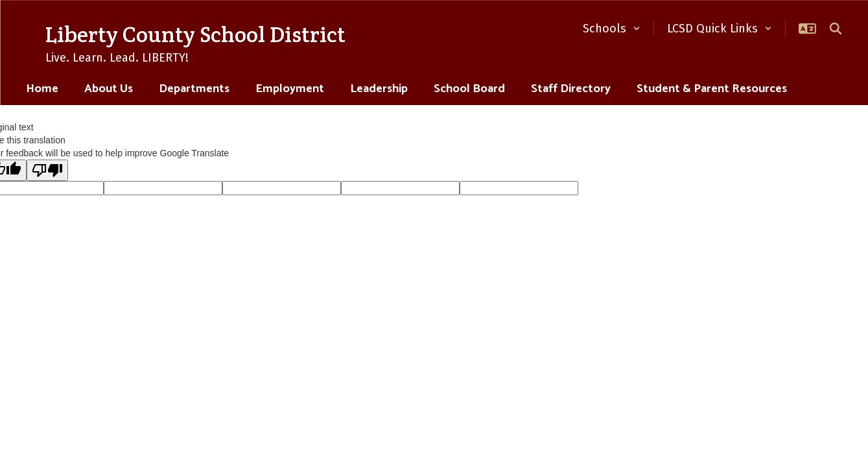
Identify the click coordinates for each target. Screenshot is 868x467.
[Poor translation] (47, 170)
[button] (612, 29)
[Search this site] (836, 29)
